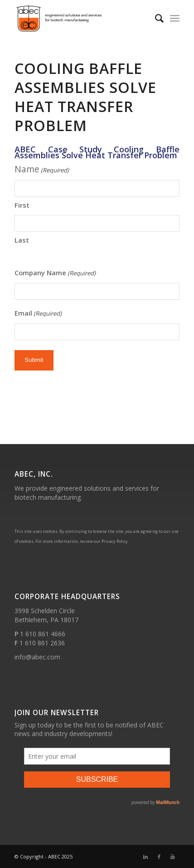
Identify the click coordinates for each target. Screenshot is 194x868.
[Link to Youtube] (173, 857)
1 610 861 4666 (43, 634)
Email (38, 314)
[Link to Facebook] (159, 857)
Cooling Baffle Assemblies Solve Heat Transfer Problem (85, 97)
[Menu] (175, 18)
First (22, 205)
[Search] (155, 18)
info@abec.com (37, 657)
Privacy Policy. (115, 541)
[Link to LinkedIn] (145, 857)
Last (22, 240)
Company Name (55, 273)
